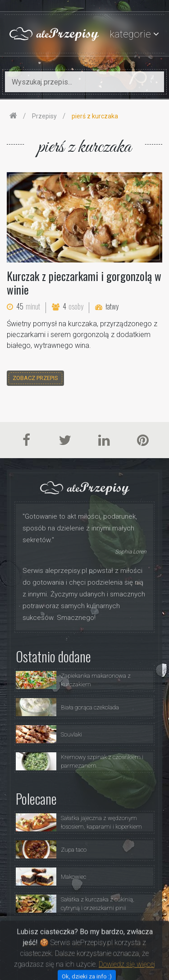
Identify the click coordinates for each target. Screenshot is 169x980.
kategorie (130, 34)
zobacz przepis (35, 378)
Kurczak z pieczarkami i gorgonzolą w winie (84, 283)
